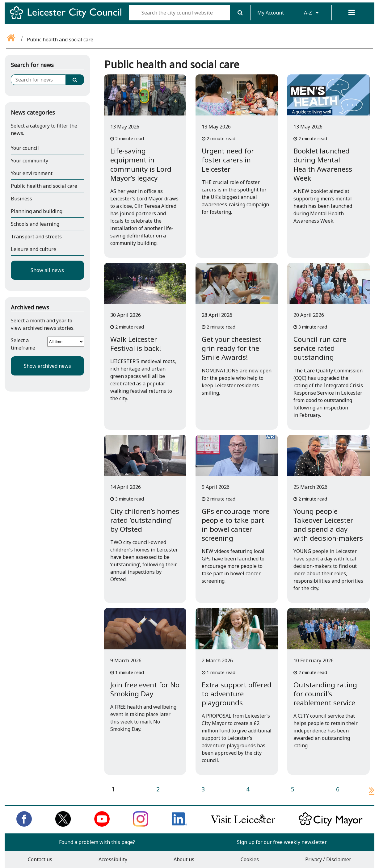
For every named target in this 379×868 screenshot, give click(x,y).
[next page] (369, 790)
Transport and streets (36, 237)
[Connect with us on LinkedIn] (179, 825)
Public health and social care (44, 186)
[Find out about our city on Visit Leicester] (243, 825)
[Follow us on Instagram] (141, 825)
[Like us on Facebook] (24, 825)
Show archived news (47, 366)
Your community (29, 161)
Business (21, 199)
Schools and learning (35, 224)
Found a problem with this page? (97, 842)
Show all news (47, 270)
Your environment (32, 173)
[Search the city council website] (179, 13)
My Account (271, 13)
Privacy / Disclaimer (328, 859)
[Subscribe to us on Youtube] (102, 825)
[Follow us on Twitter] (63, 825)
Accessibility (113, 859)
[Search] (240, 13)
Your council (25, 148)
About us (184, 859)
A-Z (311, 13)
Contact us (40, 859)
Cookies (250, 859)
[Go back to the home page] (11, 40)
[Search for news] (38, 80)
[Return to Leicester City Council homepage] (68, 18)
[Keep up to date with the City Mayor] (331, 825)
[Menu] (352, 13)
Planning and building (37, 211)
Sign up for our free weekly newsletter (282, 842)
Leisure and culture (34, 249)
